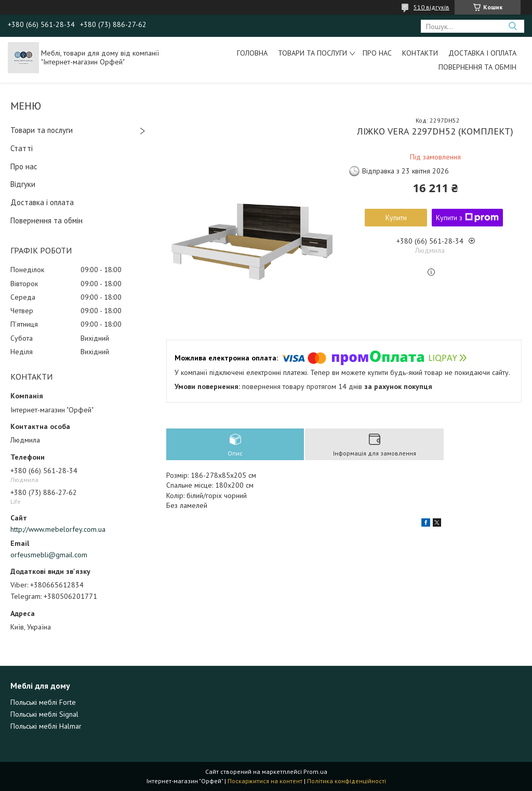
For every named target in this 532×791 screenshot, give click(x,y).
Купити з (467, 218)
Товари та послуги (312, 53)
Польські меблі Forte (43, 702)
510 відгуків (431, 7)
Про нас (377, 53)
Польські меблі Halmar (46, 726)
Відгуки (23, 184)
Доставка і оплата (482, 53)
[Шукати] (513, 26)
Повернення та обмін (477, 67)
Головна (252, 53)
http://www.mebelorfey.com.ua (58, 529)
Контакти (420, 53)
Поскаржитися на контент (265, 781)
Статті (22, 148)
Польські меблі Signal (44, 714)
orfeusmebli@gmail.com (49, 555)
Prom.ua (315, 772)
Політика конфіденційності (347, 781)
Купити (396, 218)
